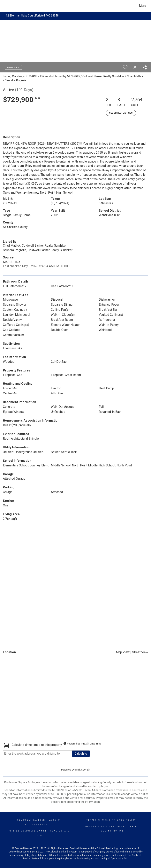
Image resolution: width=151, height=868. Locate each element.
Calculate (81, 754)
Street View (140, 652)
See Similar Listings (121, 113)
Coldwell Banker (31, 820)
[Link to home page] (5, 6)
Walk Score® (83, 770)
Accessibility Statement (106, 826)
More (143, 6)
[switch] (125, 67)
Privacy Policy (124, 820)
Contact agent (13, 67)
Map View (123, 652)
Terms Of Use (97, 820)
